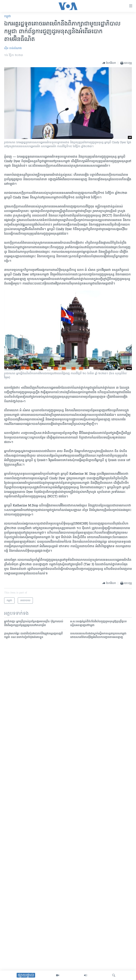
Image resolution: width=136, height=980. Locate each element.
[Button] (109, 63)
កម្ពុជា (8, 16)
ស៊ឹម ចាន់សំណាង (13, 48)
